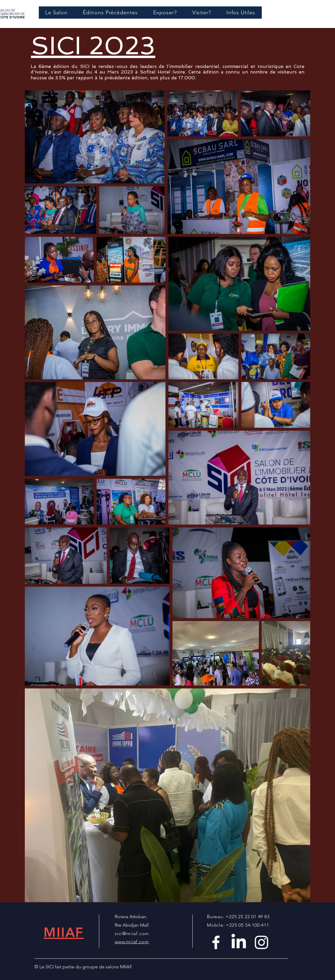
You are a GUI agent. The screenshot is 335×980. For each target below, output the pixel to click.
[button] (110, 13)
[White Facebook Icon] (216, 942)
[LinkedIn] (239, 942)
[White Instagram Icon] (261, 942)
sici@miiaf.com (132, 933)
